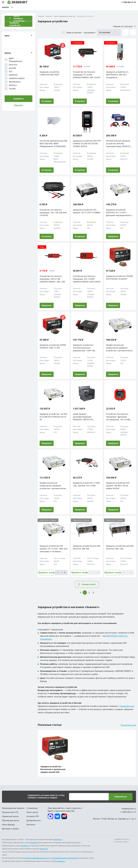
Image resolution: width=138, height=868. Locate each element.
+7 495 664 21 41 (129, 2)
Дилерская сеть (34, 820)
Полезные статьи (50, 725)
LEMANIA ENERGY (15, 78)
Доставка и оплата (10, 829)
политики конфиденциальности (36, 858)
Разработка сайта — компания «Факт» (122, 840)
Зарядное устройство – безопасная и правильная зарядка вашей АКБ (53, 769)
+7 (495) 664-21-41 (128, 812)
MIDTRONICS (13, 82)
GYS (8, 71)
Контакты (31, 824)
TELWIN (10, 89)
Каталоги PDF (33, 816)
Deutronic (11, 64)
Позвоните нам (127, 706)
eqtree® (10, 68)
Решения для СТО (10, 812)
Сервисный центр (10, 816)
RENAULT (11, 85)
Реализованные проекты (13, 808)
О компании (32, 808)
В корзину (47, 101)
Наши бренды (8, 824)
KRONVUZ (11, 75)
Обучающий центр (11, 820)
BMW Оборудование (13, 60)
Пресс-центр (32, 812)
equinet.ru (58, 839)
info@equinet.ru (129, 809)
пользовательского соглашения (65, 858)
